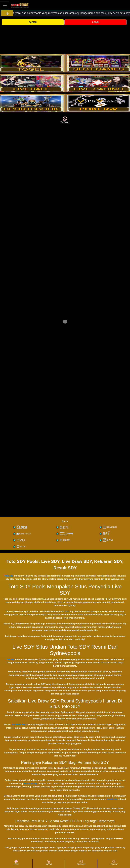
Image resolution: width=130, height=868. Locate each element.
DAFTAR (33, 22)
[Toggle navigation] (5, 5)
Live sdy (10, 659)
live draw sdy (19, 724)
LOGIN (95, 22)
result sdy (112, 799)
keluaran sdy (31, 783)
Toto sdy (9, 576)
